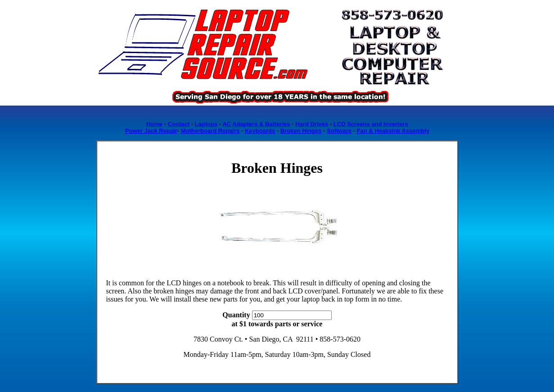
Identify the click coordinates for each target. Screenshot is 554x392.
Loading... (277, 127)
